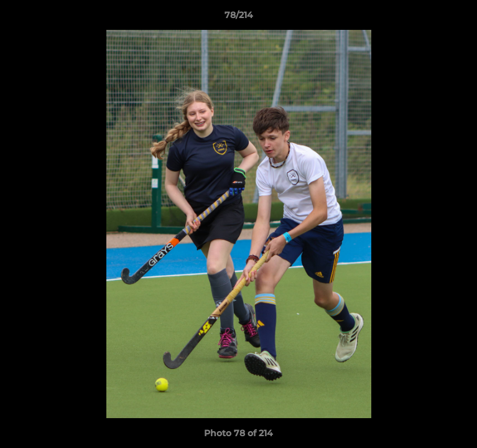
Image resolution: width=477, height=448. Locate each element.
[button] (462, 18)
